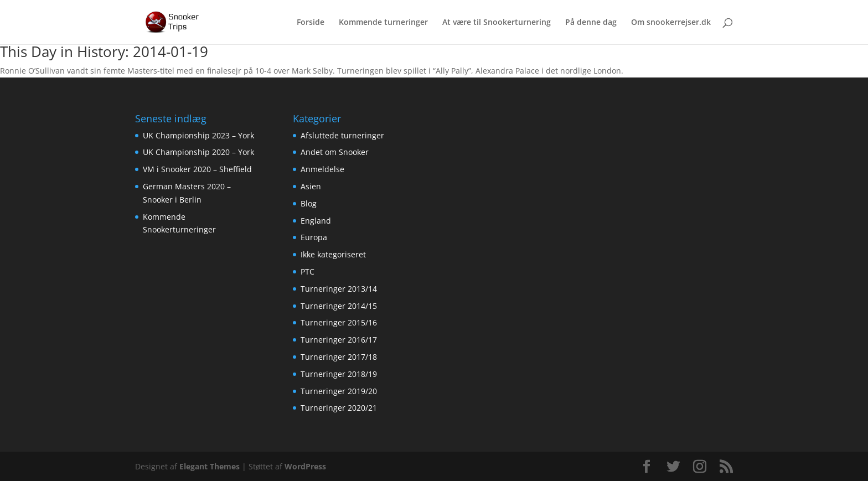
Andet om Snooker (335, 152)
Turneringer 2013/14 (339, 289)
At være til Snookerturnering (497, 23)
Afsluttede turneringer (342, 135)
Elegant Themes (210, 466)
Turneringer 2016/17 (339, 340)
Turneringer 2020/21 (339, 408)
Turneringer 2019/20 (339, 391)
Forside (311, 23)
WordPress (305, 466)
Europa (314, 237)
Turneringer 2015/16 (339, 322)
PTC (308, 271)
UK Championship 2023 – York (198, 135)
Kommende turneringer (383, 23)
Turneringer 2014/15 (339, 306)
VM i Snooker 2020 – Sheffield (197, 169)
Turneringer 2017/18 (339, 357)
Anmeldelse (322, 169)
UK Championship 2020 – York (198, 152)
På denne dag (591, 23)
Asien (311, 186)
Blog (309, 203)
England (316, 221)
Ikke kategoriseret (333, 254)
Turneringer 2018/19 (339, 374)
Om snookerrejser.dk (671, 23)
